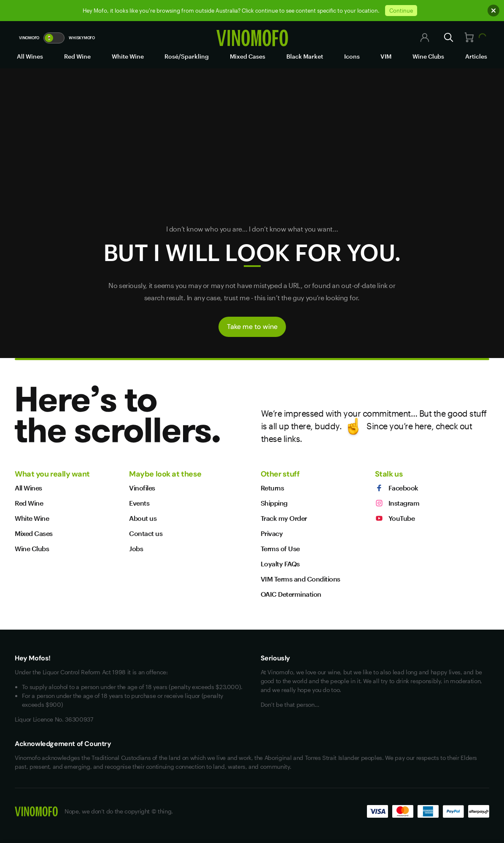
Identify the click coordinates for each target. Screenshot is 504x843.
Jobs (136, 548)
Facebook (397, 488)
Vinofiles (142, 488)
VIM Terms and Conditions (301, 579)
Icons (352, 56)
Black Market (305, 56)
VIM (386, 56)
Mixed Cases (248, 56)
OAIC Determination (291, 594)
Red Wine (77, 56)
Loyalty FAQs (280, 564)
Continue (401, 11)
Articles (476, 56)
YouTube (395, 518)
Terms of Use (280, 548)
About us (143, 518)
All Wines (30, 56)
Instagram (397, 503)
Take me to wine (252, 327)
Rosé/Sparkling (187, 56)
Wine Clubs (428, 56)
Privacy (272, 533)
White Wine (128, 56)
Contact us (146, 533)
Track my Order (284, 518)
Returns (272, 488)
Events (139, 503)
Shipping (274, 503)
